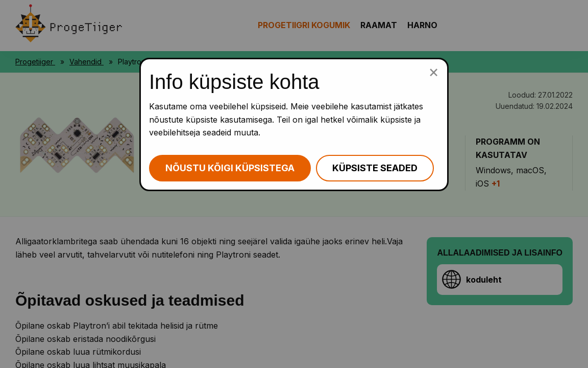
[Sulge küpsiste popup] (434, 72)
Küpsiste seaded (375, 168)
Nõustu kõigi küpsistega (230, 168)
